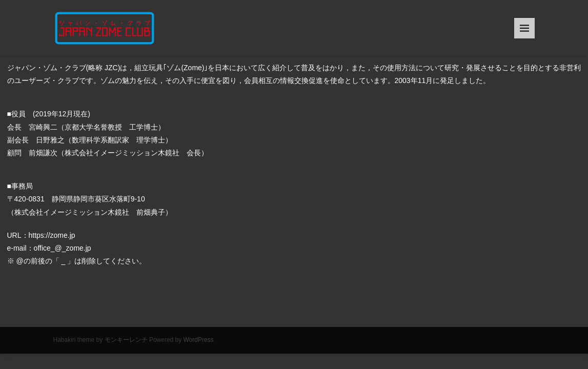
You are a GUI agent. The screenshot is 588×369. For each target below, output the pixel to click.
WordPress (199, 340)
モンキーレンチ (126, 340)
